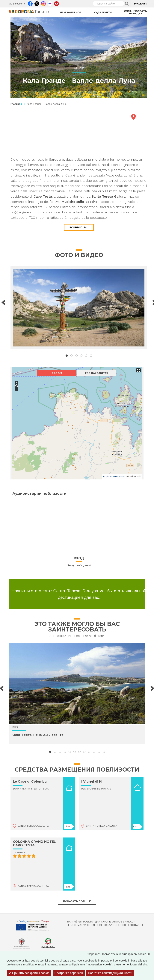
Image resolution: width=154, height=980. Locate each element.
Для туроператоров (109, 922)
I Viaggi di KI (92, 781)
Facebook (30, 3)
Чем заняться (71, 12)
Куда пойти (103, 12)
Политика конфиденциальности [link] (110, 973)
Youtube (56, 3)
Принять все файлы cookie (29, 973)
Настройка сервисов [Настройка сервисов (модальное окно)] (69, 973)
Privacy (130, 922)
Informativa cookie (83, 925)
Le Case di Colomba (30, 781)
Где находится (97, 373)
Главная (15, 104)
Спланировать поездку (135, 12)
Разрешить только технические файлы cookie (120, 954)
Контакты (136, 925)
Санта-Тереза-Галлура (76, 591)
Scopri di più (79, 227)
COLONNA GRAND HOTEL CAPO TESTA (34, 843)
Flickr (50, 3)
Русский (140, 4)
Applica (127, 4)
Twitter (37, 3)
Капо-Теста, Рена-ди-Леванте (38, 735)
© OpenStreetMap (114, 477)
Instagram (43, 3)
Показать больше (77, 901)
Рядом (57, 373)
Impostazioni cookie (113, 925)
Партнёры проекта (80, 922)
